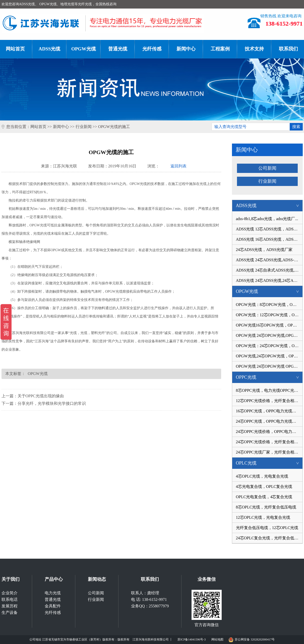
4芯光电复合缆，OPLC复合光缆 (264, 487)
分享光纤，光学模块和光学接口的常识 (52, 403)
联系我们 (150, 579)
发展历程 (10, 606)
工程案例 (220, 49)
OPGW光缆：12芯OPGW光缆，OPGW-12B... (269, 315)
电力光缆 (53, 593)
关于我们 (11, 579)
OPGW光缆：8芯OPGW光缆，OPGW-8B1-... (269, 305)
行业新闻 (84, 127)
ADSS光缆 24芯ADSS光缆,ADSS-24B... (269, 260)
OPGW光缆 (84, 49)
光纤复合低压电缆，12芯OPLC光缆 (267, 528)
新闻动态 (97, 579)
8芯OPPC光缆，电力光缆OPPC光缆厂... (269, 390)
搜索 (296, 127)
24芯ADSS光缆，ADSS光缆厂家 (264, 250)
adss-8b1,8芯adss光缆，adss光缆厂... (267, 219)
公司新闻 (267, 168)
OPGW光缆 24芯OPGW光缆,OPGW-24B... (269, 335)
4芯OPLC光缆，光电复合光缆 (262, 476)
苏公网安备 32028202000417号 (252, 639)
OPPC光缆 (269, 377)
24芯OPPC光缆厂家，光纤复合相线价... (269, 452)
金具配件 (53, 606)
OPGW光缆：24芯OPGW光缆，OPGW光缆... (269, 346)
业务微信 (207, 579)
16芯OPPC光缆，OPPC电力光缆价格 (268, 411)
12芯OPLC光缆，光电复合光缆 (263, 517)
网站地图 (217, 639)
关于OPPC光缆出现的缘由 (41, 396)
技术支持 (254, 49)
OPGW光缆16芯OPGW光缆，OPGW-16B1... (269, 325)
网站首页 (38, 127)
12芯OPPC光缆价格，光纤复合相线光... (269, 401)
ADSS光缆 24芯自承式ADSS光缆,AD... (269, 270)
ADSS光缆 (50, 49)
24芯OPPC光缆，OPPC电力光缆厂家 (268, 421)
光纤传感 (152, 49)
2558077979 (159, 606)
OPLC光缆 (269, 463)
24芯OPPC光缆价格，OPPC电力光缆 (268, 432)
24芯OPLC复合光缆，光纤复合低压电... (269, 538)
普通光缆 (118, 49)
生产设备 (10, 613)
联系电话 (10, 599)
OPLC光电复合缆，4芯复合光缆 (264, 497)
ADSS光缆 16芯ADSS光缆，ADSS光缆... (269, 239)
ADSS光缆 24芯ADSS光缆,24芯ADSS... (269, 280)
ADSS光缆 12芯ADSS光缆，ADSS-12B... (269, 229)
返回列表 (178, 166)
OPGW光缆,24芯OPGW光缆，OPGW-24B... (269, 356)
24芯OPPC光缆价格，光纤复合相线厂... (269, 442)
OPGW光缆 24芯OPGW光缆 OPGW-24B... (269, 366)
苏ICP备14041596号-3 (192, 639)
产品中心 (54, 579)
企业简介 (10, 593)
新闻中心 (186, 49)
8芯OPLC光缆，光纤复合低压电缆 (266, 507)
